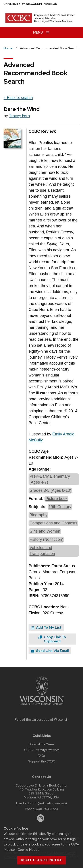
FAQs (42, 755)
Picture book (56, 499)
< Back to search (18, 97)
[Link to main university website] (42, 706)
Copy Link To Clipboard (52, 639)
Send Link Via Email (50, 651)
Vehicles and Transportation (42, 551)
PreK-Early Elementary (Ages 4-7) (50, 479)
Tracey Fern (19, 116)
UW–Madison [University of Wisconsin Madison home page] (30, 4)
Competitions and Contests (53, 523)
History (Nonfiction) (46, 539)
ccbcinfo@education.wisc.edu (46, 803)
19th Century (60, 507)
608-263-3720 (47, 809)
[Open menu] (41, 32)
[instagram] (41, 818)
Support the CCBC (42, 761)
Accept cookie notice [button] (41, 860)
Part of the (42, 720)
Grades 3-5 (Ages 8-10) (50, 490)
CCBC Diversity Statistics (42, 750)
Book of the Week (42, 744)
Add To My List (46, 627)
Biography (38, 515)
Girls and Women (45, 531)
